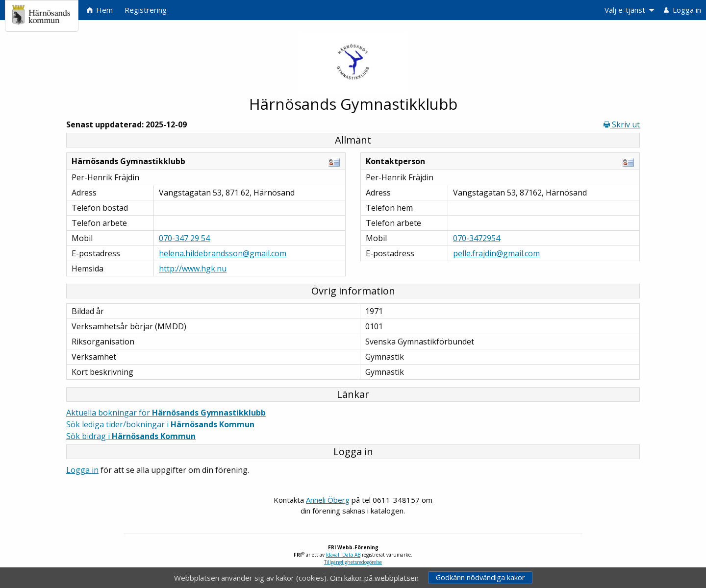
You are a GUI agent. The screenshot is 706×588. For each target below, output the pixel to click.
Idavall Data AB (343, 555)
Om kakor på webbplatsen (374, 577)
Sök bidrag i (131, 436)
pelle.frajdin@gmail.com (496, 253)
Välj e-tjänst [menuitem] (625, 10)
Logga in (82, 470)
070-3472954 (477, 238)
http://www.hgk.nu (193, 269)
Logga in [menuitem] (682, 10)
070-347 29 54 (184, 238)
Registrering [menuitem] (146, 10)
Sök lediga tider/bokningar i (160, 424)
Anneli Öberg (328, 500)
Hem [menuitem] (100, 10)
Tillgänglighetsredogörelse (353, 562)
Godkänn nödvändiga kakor (480, 577)
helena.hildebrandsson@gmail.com (223, 253)
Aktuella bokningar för (166, 413)
